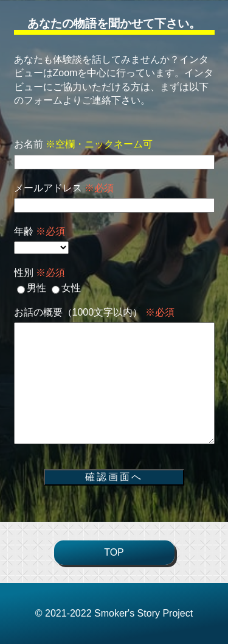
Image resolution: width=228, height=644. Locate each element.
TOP (114, 552)
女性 (66, 288)
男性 (32, 288)
